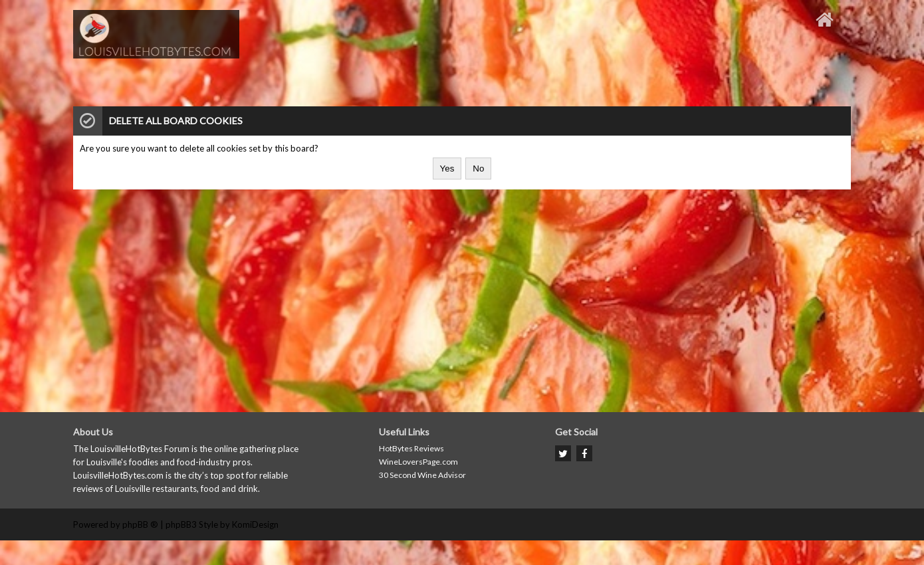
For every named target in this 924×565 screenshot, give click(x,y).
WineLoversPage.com (418, 462)
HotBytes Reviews (411, 448)
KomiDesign (255, 524)
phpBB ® (140, 524)
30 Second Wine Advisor (422, 475)
